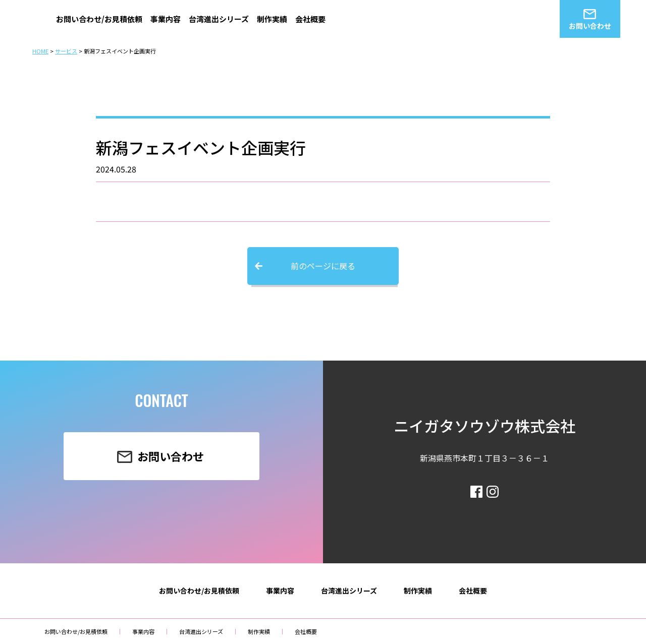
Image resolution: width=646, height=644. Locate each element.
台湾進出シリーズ (219, 19)
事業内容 (166, 19)
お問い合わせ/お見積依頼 (99, 19)
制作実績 (272, 19)
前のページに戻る (323, 266)
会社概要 (310, 19)
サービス (66, 51)
